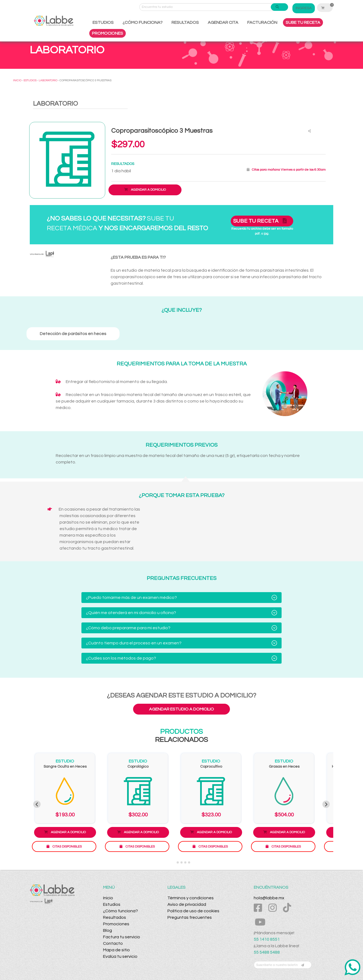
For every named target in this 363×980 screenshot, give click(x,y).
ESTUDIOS (103, 22)
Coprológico (138, 767)
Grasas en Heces (284, 767)
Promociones (116, 924)
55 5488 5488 (267, 952)
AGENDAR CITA (223, 22)
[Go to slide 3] (182, 862)
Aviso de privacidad (187, 904)
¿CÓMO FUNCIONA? (143, 22)
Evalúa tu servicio (120, 956)
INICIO (17, 80)
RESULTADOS (185, 22)
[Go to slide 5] (189, 862)
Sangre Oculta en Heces (65, 767)
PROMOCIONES (108, 33)
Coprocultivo (211, 767)
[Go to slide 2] (178, 862)
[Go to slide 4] (185, 862)
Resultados (115, 917)
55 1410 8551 (267, 939)
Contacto (113, 943)
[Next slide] (326, 804)
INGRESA (304, 8)
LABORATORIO (48, 80)
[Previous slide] (37, 804)
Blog (108, 930)
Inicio (108, 898)
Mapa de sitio (116, 950)
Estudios (112, 904)
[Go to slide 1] (174, 863)
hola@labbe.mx (269, 898)
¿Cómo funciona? (121, 911)
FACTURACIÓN (262, 22)
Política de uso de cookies (193, 911)
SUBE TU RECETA (303, 22)
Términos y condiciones (191, 898)
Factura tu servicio (122, 937)
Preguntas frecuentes (190, 917)
